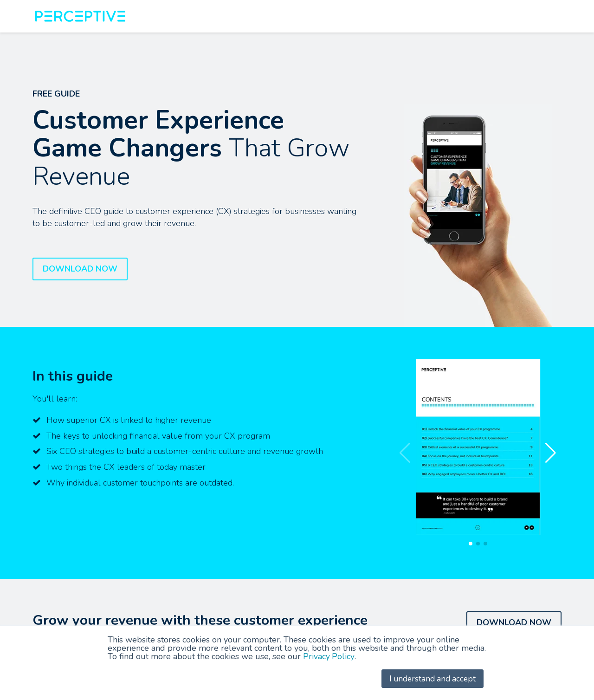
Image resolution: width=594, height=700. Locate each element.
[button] (551, 453)
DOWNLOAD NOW (80, 269)
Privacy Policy (329, 657)
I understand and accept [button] (430, 679)
